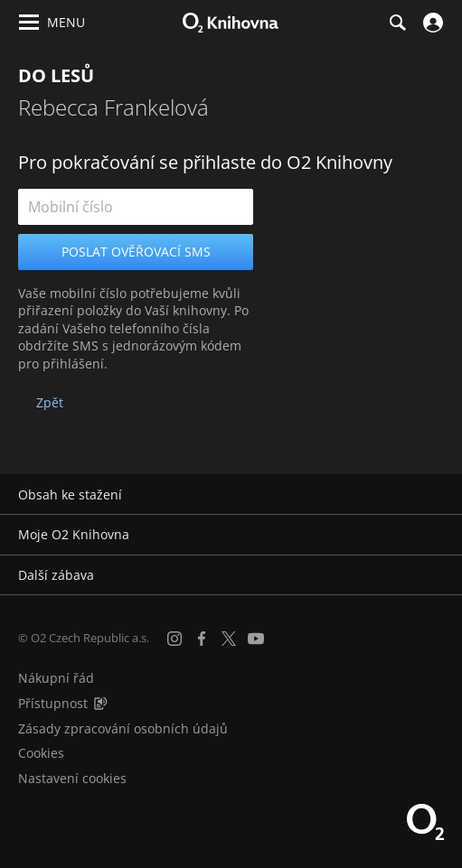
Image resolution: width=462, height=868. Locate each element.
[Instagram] (174, 639)
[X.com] (229, 639)
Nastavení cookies (72, 778)
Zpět (50, 402)
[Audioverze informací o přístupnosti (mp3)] (100, 703)
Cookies (41, 753)
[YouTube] (256, 639)
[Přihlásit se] (431, 23)
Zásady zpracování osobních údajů (123, 728)
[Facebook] (202, 639)
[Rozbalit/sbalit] (437, 495)
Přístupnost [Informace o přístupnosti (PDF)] (53, 703)
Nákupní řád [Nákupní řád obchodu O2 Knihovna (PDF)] (56, 678)
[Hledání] (397, 23)
